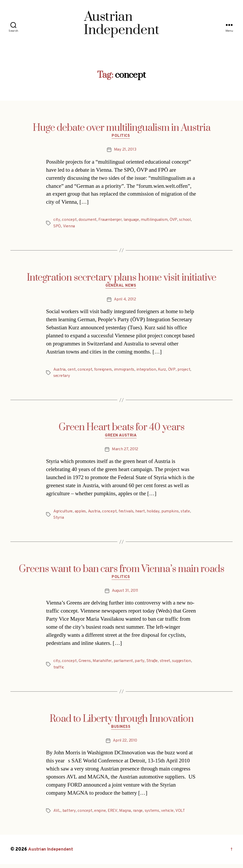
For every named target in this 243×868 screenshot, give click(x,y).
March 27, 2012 (125, 452)
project (188, 371)
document (88, 221)
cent (73, 371)
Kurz (166, 371)
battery (69, 815)
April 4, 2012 (125, 301)
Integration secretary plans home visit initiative (122, 279)
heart (144, 514)
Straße (155, 664)
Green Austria (121, 438)
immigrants (127, 371)
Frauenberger (111, 221)
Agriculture (64, 514)
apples (82, 514)
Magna (127, 815)
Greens (85, 664)
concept (69, 221)
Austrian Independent (51, 853)
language (134, 221)
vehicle (170, 815)
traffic (59, 671)
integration (149, 371)
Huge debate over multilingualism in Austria (122, 128)
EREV (114, 815)
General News (122, 287)
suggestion (186, 664)
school (189, 221)
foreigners (105, 371)
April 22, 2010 (125, 745)
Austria (60, 371)
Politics (122, 137)
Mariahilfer (104, 664)
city (57, 221)
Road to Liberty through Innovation (122, 722)
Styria (59, 520)
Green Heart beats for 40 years (122, 429)
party (142, 664)
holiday (157, 514)
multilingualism (158, 221)
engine (101, 815)
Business (121, 731)
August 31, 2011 (125, 594)
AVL (57, 815)
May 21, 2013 (125, 151)
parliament (126, 664)
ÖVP (177, 221)
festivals (130, 514)
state (190, 514)
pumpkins (174, 514)
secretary (62, 377)
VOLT (183, 815)
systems (154, 815)
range (139, 815)
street (169, 664)
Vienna (69, 227)
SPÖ (57, 227)
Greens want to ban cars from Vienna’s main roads (122, 571)
